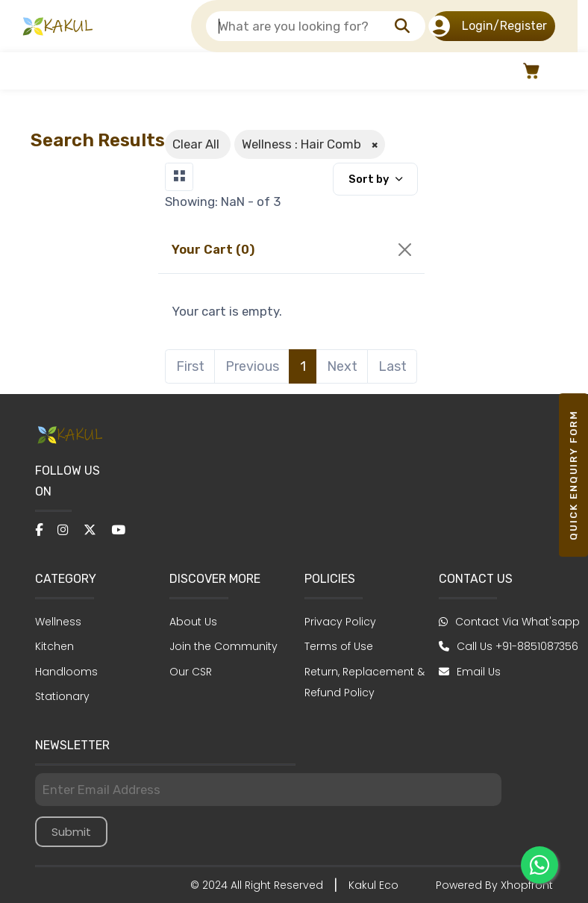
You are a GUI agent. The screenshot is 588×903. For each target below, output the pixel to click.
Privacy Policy (340, 622)
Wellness (58, 622)
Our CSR (191, 672)
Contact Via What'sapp (509, 622)
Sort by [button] (370, 179)
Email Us (470, 672)
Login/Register (489, 26)
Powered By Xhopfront (494, 885)
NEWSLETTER (72, 745)
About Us (193, 622)
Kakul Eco (373, 885)
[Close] (405, 250)
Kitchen (54, 646)
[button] (530, 71)
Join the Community (223, 646)
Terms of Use (339, 646)
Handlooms (66, 672)
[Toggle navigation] (179, 177)
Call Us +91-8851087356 (509, 646)
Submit (71, 832)
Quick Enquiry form (573, 475)
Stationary (62, 696)
